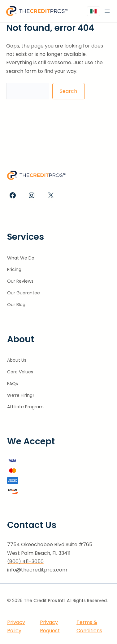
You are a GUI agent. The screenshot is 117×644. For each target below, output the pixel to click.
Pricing (14, 269)
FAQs (13, 384)
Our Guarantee (24, 293)
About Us (17, 360)
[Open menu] (107, 11)
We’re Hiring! (20, 395)
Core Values (20, 372)
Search (68, 91)
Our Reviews (20, 281)
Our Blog (16, 305)
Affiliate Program (25, 407)
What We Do (21, 258)
